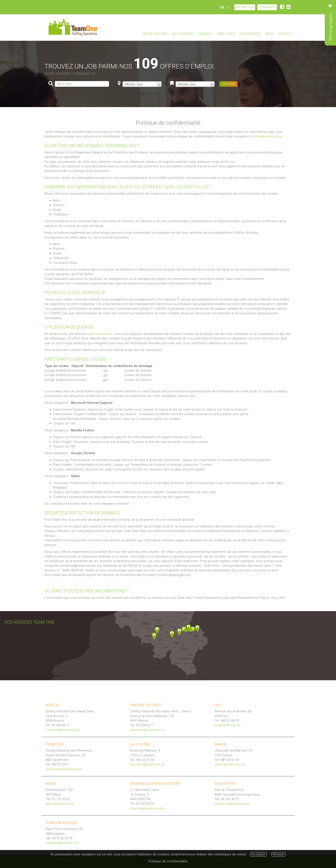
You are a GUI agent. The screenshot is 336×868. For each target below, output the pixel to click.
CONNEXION (267, 7)
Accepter (258, 854)
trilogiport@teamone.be (232, 804)
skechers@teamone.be (147, 730)
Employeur (226, 34)
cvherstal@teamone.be (63, 730)
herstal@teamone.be (267, 136)
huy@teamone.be (228, 725)
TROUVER (228, 84)
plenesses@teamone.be (64, 769)
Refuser (278, 854)
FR (222, 8)
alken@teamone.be (60, 804)
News (270, 34)
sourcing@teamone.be (147, 808)
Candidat (205, 34)
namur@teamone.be (230, 764)
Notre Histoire (155, 34)
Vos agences (250, 34)
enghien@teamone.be (62, 843)
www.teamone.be (100, 334)
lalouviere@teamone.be (148, 764)
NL (228, 8)
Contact (285, 34)
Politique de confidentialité (168, 861)
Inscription (245, 7)
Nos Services (183, 34)
